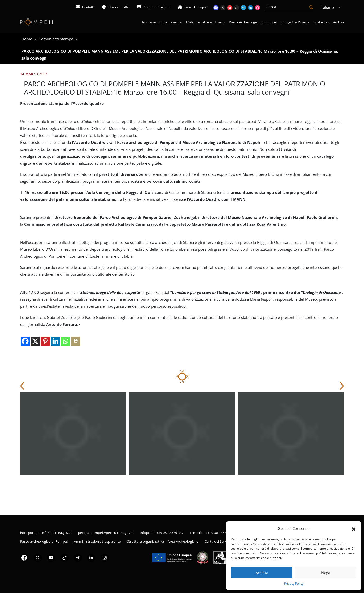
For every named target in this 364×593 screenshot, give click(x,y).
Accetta (262, 573)
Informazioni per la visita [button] (162, 22)
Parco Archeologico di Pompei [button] (253, 22)
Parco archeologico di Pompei (44, 541)
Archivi (338, 22)
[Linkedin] (55, 370)
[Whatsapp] (65, 370)
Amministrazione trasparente (97, 541)
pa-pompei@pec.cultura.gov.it (109, 533)
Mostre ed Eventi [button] (211, 22)
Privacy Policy (294, 584)
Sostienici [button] (321, 22)
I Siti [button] (190, 22)
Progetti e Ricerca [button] (295, 22)
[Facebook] (25, 370)
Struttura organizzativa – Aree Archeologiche (163, 541)
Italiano (329, 7)
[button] (354, 529)
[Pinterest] (45, 370)
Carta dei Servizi (217, 541)
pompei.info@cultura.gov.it (50, 533)
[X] (35, 370)
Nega (326, 573)
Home (27, 39)
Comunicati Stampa (56, 39)
